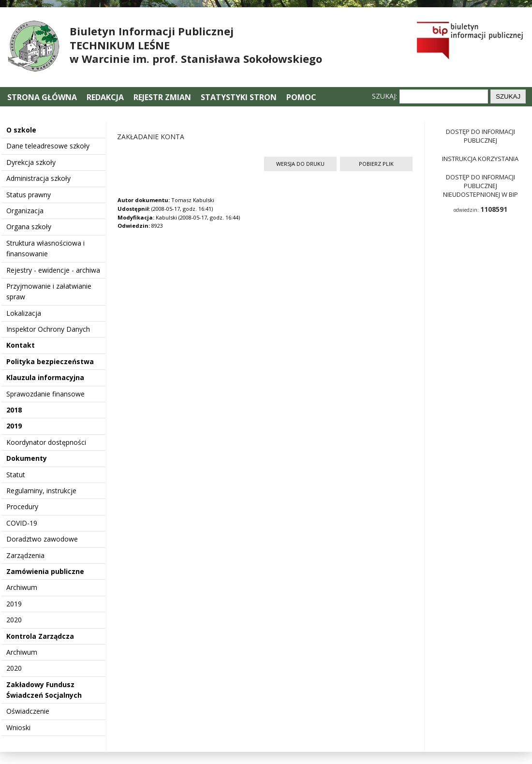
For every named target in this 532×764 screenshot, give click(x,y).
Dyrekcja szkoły (31, 162)
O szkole (21, 130)
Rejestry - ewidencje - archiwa (53, 270)
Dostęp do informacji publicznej (480, 136)
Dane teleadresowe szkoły (48, 146)
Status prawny (29, 195)
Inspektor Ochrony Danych (48, 329)
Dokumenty (27, 458)
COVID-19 (22, 523)
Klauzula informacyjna (45, 377)
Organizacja (25, 211)
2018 (14, 410)
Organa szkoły (29, 227)
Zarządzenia (25, 555)
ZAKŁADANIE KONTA (151, 137)
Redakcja (105, 97)
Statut (16, 475)
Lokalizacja (24, 313)
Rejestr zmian (162, 97)
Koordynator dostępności (46, 442)
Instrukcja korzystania (480, 159)
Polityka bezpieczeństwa (50, 361)
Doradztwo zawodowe (42, 539)
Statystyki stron (239, 97)
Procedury (22, 507)
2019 (14, 426)
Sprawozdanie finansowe (45, 394)
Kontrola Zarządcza (40, 636)
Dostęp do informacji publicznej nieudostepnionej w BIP (480, 186)
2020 (14, 620)
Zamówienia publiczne (45, 571)
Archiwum (22, 587)
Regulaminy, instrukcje (41, 491)
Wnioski (18, 727)
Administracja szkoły (38, 178)
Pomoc (301, 97)
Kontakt (21, 345)
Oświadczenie (28, 711)
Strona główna (43, 97)
